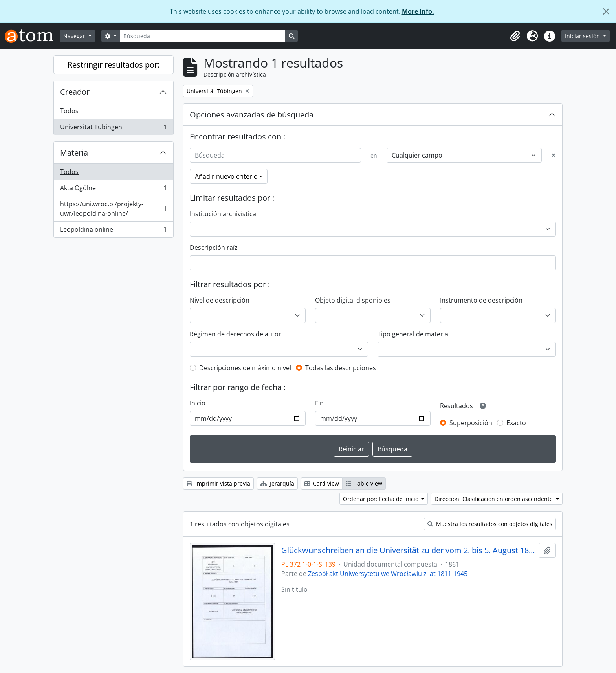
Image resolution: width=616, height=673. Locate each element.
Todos (69, 111)
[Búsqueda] (203, 36)
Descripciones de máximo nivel (245, 368)
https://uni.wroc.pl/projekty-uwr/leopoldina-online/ (113, 209)
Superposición (471, 423)
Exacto (516, 423)
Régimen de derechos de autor (236, 334)
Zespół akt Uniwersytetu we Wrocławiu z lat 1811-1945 (388, 574)
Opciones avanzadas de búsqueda (252, 115)
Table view (364, 483)
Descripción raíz (214, 248)
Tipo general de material (414, 334)
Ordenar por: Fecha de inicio (381, 499)
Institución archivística (223, 214)
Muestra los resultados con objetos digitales (490, 524)
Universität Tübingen (113, 128)
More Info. (418, 11)
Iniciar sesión (583, 36)
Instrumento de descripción (481, 300)
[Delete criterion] (554, 155)
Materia (74, 153)
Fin (319, 403)
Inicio (198, 403)
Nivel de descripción (220, 300)
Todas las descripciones (341, 368)
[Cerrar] (606, 11)
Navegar (75, 36)
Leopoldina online (113, 231)
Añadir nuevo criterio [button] (226, 176)
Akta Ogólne (113, 190)
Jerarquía (277, 483)
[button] (515, 36)
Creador (75, 92)
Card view (322, 483)
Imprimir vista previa (218, 483)
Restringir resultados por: (114, 65)
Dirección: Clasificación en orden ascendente (494, 499)
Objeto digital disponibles (353, 300)
